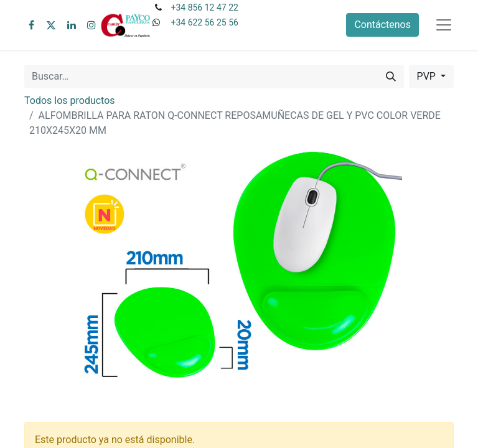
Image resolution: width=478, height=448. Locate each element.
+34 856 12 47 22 (204, 7)
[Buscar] (391, 77)
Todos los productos (70, 100)
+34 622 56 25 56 (204, 22)
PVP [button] (428, 76)
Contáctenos (382, 25)
